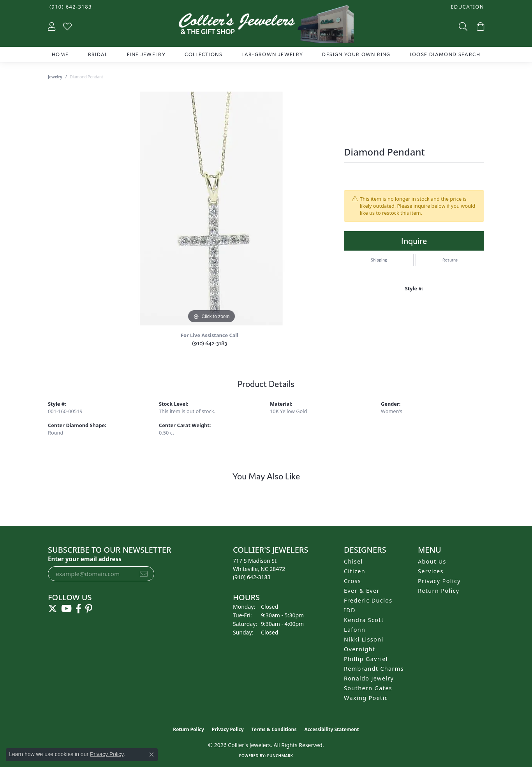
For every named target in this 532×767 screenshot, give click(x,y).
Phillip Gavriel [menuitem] (366, 659)
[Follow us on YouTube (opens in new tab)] (66, 609)
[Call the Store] (252, 577)
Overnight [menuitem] (359, 649)
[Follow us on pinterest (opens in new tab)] (89, 609)
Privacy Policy (439, 581)
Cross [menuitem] (352, 581)
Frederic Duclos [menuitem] (368, 600)
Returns (450, 260)
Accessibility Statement (331, 729)
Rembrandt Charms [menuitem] (374, 669)
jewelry (55, 77)
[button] (467, 7)
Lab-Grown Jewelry (272, 54)
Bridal (98, 54)
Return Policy (439, 591)
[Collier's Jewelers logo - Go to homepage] (266, 26)
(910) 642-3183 (210, 343)
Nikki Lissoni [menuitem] (364, 639)
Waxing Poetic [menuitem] (366, 698)
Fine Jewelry (146, 54)
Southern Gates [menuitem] (368, 688)
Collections (203, 54)
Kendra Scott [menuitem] (364, 620)
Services (431, 571)
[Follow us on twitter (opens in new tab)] (53, 609)
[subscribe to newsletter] (144, 574)
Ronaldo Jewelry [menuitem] (369, 678)
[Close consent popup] (151, 755)
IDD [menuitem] (350, 610)
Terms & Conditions (274, 729)
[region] (211, 209)
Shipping (379, 260)
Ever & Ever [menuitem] (362, 591)
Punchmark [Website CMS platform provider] (280, 756)
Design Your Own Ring (356, 54)
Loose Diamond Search (445, 54)
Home (60, 54)
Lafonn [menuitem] (355, 630)
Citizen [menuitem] (355, 571)
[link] (70, 7)
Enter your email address (85, 559)
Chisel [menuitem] (353, 561)
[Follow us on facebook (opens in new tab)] (78, 609)
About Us (432, 561)
